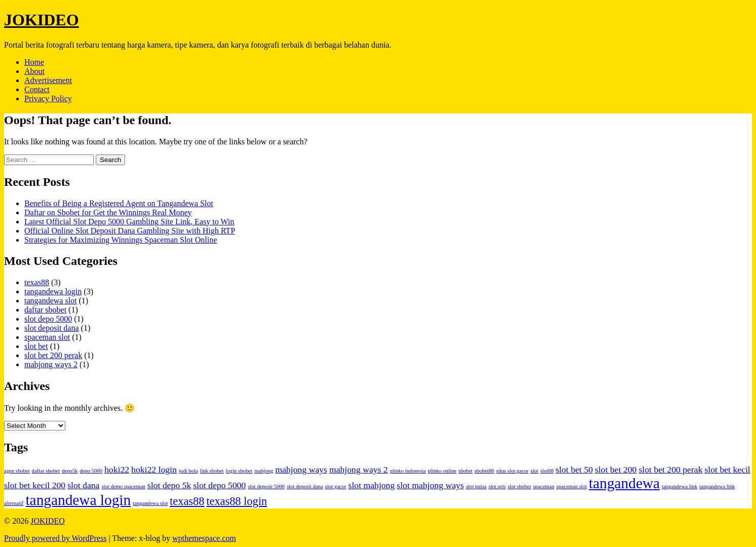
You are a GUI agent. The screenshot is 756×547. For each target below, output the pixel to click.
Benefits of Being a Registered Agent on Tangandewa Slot (119, 203)
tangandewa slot (51, 301)
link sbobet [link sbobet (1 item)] (212, 471)
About (34, 71)
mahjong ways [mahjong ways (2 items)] (301, 470)
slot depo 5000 (48, 319)
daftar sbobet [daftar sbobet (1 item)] (46, 471)
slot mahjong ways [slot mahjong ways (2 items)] (430, 485)
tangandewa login (53, 291)
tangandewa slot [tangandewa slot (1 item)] (150, 503)
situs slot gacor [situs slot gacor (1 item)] (512, 471)
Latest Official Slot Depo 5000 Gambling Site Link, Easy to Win (129, 222)
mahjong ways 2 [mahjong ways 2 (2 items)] (359, 470)
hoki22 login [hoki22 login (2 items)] (154, 470)
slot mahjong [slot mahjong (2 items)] (371, 485)
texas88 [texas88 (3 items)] (187, 501)
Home (34, 62)
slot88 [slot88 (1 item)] (547, 471)
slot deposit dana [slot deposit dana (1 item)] (305, 486)
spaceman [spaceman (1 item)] (544, 486)
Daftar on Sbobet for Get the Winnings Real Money (108, 212)
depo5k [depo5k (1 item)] (70, 471)
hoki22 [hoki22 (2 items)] (117, 470)
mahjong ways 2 (51, 364)
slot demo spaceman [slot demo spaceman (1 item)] (123, 486)
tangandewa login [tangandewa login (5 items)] (78, 500)
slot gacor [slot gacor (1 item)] (336, 486)
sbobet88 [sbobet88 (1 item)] (484, 471)
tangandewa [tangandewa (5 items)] (624, 483)
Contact (37, 89)
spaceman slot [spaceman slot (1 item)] (572, 486)
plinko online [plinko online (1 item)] (442, 471)
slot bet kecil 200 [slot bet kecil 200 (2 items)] (35, 485)
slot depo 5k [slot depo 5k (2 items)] (169, 485)
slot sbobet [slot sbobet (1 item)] (519, 486)
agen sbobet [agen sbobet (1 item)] (17, 471)
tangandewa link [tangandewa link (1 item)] (679, 486)
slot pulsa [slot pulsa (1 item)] (476, 486)
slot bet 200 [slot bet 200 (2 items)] (616, 470)
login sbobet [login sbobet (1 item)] (239, 471)
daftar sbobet (45, 310)
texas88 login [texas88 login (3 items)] (237, 501)
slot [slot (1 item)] (534, 471)
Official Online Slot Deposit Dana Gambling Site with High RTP (130, 231)
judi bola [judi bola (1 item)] (188, 471)
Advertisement (48, 80)
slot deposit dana (52, 328)
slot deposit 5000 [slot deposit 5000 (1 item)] (266, 486)
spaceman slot (47, 337)
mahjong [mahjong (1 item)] (264, 471)
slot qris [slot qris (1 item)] (497, 486)
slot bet (36, 346)
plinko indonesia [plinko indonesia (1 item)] (408, 471)
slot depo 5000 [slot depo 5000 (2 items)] (219, 485)
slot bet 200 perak (53, 355)
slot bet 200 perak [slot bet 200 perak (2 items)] (670, 470)
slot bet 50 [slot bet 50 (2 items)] (574, 470)
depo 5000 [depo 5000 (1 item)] (91, 471)
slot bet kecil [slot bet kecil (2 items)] (727, 470)
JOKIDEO (42, 20)
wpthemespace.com (204, 538)
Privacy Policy (48, 99)
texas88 (37, 282)
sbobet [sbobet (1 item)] (466, 471)
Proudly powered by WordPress (55, 538)
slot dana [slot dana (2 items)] (83, 485)
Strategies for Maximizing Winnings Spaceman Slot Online (121, 240)
